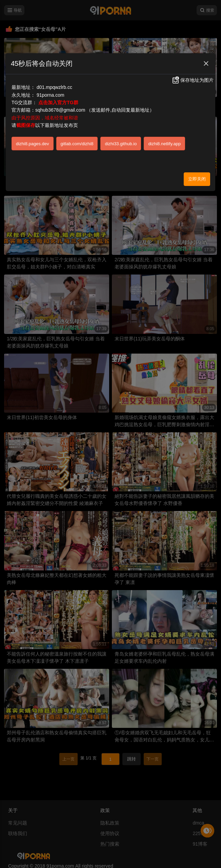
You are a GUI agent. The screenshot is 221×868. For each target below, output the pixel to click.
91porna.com (51, 95)
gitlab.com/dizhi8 (77, 144)
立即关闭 (197, 179)
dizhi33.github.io (121, 144)
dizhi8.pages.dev (33, 144)
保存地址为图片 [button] (193, 80)
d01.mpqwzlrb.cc (54, 87)
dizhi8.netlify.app (164, 144)
